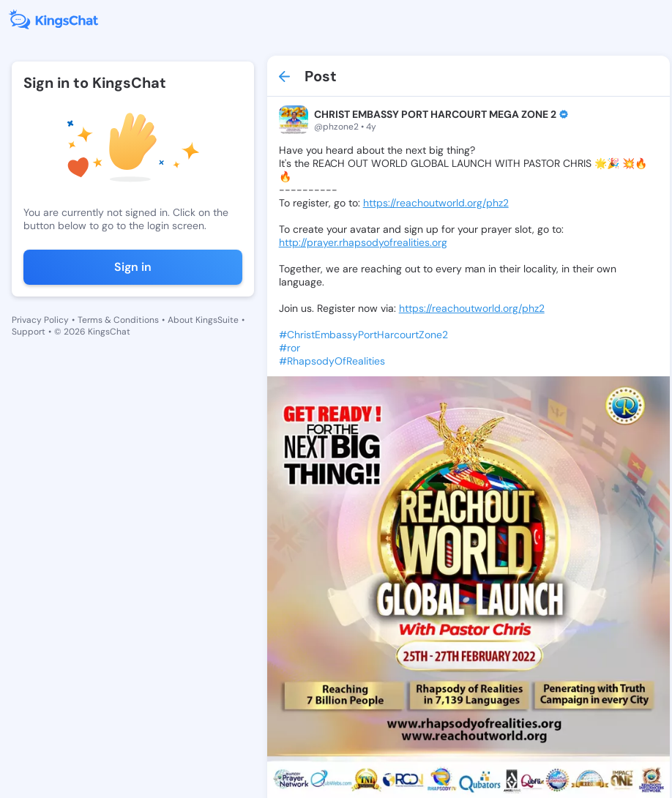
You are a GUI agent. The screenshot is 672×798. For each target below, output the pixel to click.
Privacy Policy (40, 320)
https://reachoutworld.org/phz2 (436, 203)
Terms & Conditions (118, 320)
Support (29, 332)
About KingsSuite (203, 320)
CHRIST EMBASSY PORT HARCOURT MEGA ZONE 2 (435, 114)
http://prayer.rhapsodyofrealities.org (363, 242)
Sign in (133, 267)
